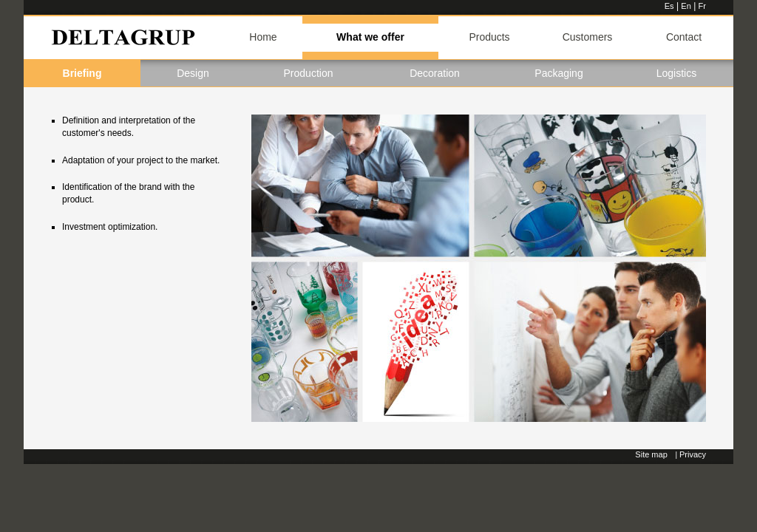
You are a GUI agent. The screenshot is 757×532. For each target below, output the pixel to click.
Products (489, 37)
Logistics (676, 73)
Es (669, 6)
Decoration (435, 73)
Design (193, 73)
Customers (588, 37)
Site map (651, 454)
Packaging (559, 73)
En (686, 6)
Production (309, 73)
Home (263, 37)
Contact (684, 37)
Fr (702, 6)
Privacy (693, 454)
